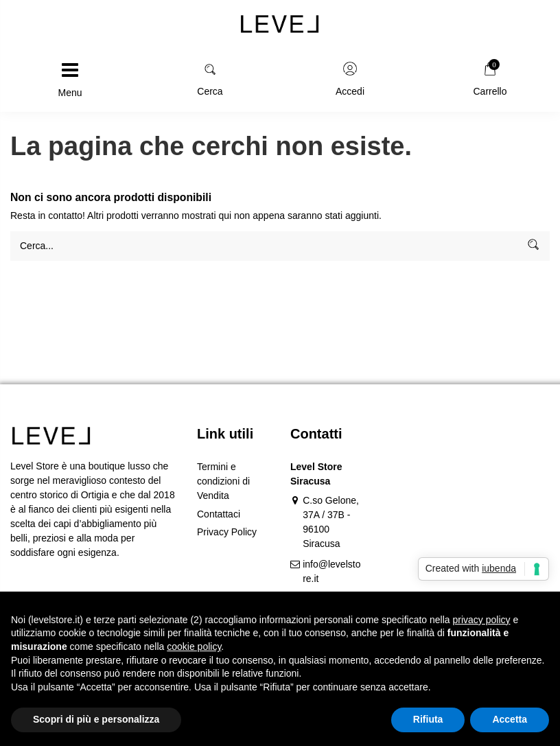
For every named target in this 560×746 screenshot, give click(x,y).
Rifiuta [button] (428, 719)
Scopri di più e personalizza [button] (96, 719)
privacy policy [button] (482, 620)
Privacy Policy (227, 532)
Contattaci (219, 514)
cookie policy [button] (194, 646)
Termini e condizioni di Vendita (223, 481)
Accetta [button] (510, 719)
